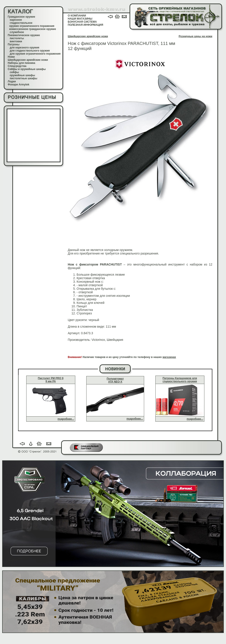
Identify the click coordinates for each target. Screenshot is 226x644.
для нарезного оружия (24, 48)
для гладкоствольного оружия (30, 51)
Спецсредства (17, 66)
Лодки (12, 81)
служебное (17, 32)
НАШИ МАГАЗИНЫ (80, 19)
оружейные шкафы (22, 75)
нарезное (16, 20)
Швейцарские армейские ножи (28, 60)
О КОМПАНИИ (77, 16)
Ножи (11, 57)
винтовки (16, 41)
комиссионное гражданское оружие (33, 29)
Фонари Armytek (19, 85)
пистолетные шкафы (24, 78)
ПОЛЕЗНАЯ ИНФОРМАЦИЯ (85, 25)
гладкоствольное (21, 23)
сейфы (14, 72)
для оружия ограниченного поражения (35, 54)
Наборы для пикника (22, 63)
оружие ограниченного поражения (32, 26)
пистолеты (17, 38)
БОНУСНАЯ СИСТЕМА (82, 22)
